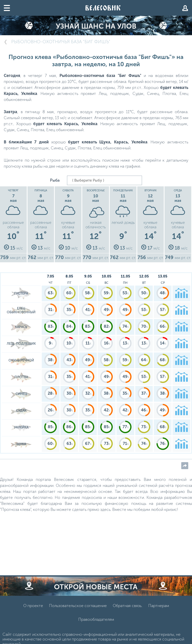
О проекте (33, 606)
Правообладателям (96, 619)
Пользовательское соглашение (78, 606)
